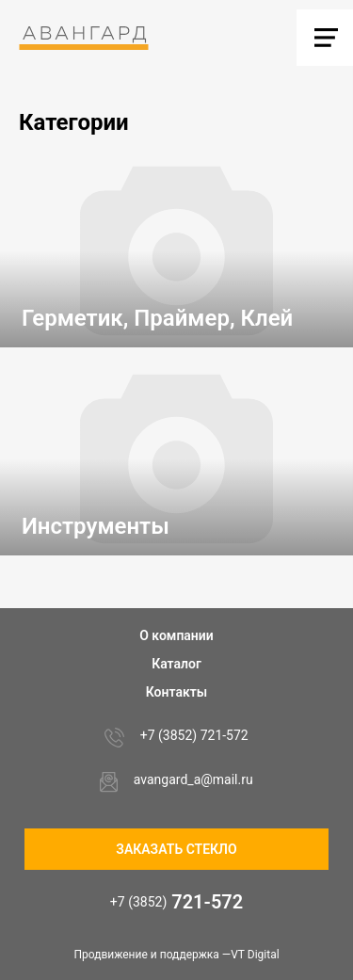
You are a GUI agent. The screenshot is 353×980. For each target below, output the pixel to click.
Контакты (176, 692)
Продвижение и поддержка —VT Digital (176, 955)
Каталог (176, 664)
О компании (176, 635)
